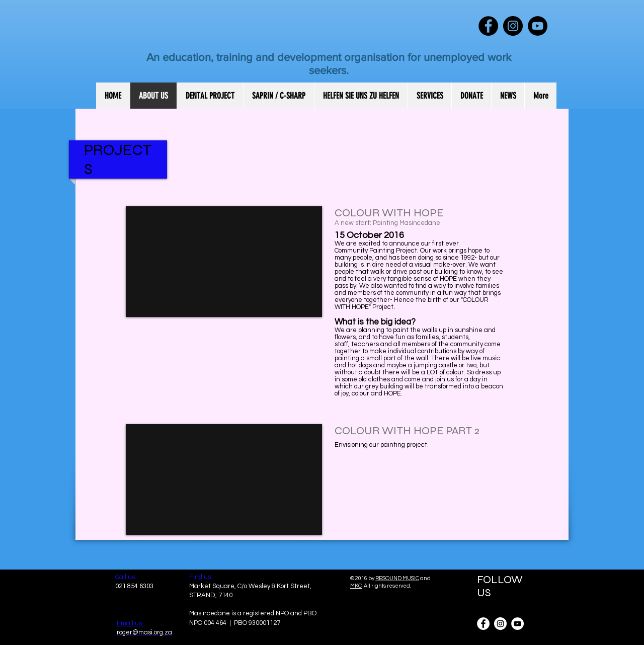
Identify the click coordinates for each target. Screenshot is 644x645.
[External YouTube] (224, 262)
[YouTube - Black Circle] (538, 26)
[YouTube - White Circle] (517, 624)
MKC (356, 586)
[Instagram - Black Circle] (513, 26)
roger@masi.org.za (144, 632)
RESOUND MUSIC (397, 578)
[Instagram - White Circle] (500, 624)
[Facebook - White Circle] (483, 624)
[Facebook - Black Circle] (488, 26)
